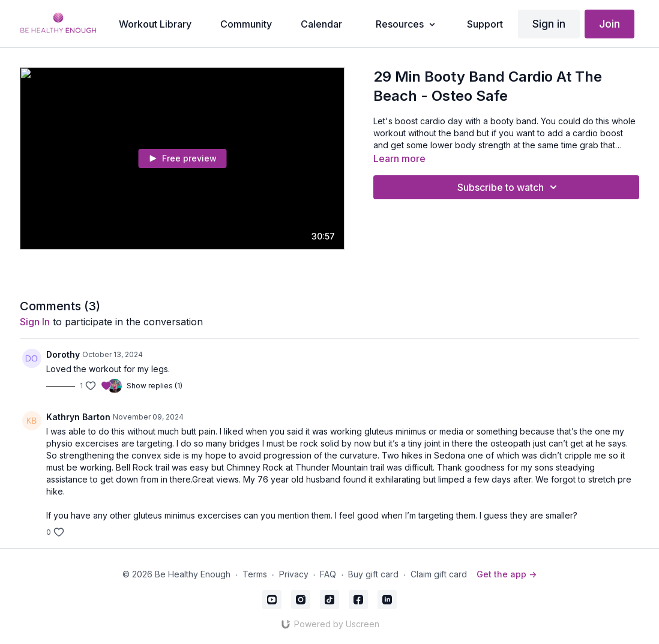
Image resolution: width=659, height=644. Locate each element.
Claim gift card (439, 574)
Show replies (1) (155, 386)
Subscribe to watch (509, 187)
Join (609, 24)
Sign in (549, 24)
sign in (35, 322)
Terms (255, 574)
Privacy (294, 574)
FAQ (328, 574)
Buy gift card (373, 574)
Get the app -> (507, 574)
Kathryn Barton (78, 417)
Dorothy (63, 354)
